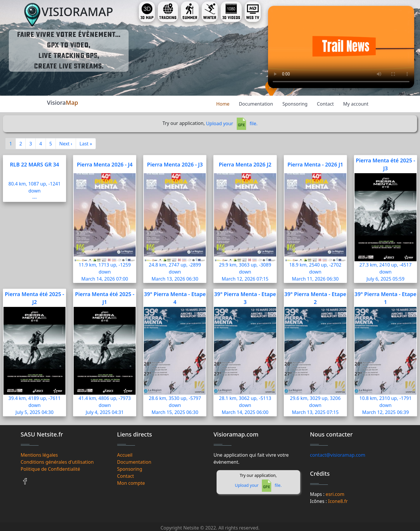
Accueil (125, 455)
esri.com (335, 494)
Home (223, 104)
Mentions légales (39, 455)
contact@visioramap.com (338, 455)
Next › (66, 144)
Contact (325, 104)
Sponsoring (295, 104)
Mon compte (131, 483)
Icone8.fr (338, 501)
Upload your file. (232, 123)
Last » (86, 144)
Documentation (256, 104)
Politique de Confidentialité (50, 469)
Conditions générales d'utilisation (57, 462)
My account (356, 104)
